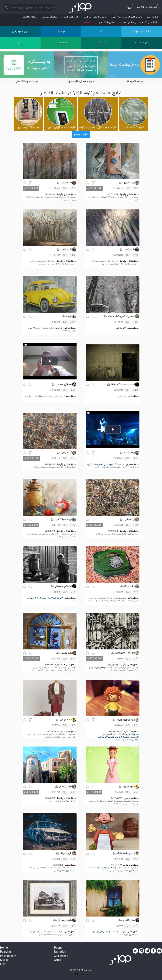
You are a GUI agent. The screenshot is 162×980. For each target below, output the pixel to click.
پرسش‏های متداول (127, 23)
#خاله (113, 868)
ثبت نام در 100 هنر (147, 7)
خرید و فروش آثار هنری (95, 17)
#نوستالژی (121, 328)
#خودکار (104, 668)
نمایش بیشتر (81, 135)
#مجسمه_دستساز (131, 737)
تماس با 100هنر (107, 23)
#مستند (72, 601)
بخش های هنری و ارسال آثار (126, 17)
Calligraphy (61, 956)
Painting (5, 952)
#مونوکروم (31, 598)
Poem (58, 948)
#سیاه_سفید (47, 598)
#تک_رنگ (71, 935)
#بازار (39, 598)
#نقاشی (114, 932)
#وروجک (135, 734)
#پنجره (95, 932)
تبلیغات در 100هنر (149, 23)
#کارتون (103, 868)
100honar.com (81, 974)
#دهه (97, 868)
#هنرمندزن (107, 734)
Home (4, 948)
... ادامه (98, 467)
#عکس (62, 871)
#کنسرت (121, 465)
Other (58, 960)
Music (4, 960)
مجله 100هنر (29, 17)
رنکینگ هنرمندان (48, 17)
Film (3, 964)
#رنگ (32, 328)
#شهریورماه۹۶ (97, 465)
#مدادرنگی (34, 932)
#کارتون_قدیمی (115, 737)
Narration (60, 952)
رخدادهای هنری (70, 17)
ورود (129, 7)
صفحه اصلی (152, 17)
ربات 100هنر (89, 23)
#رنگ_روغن (105, 932)
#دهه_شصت (133, 740)
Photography (8, 956)
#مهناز (123, 740)
